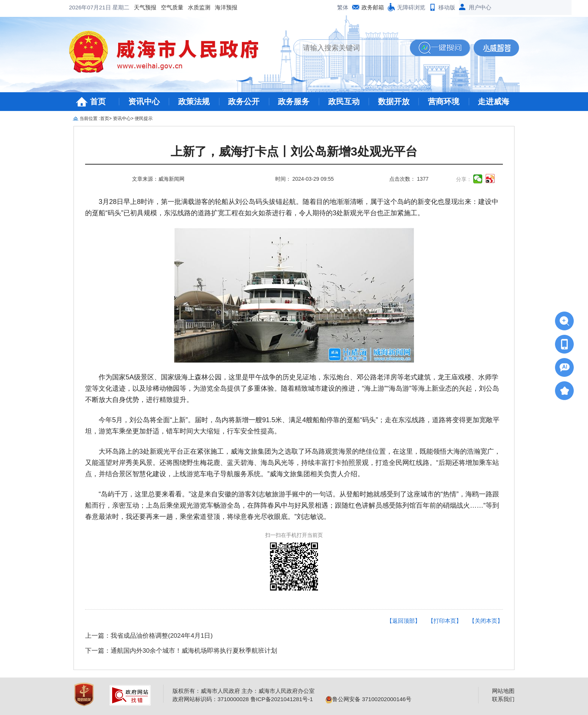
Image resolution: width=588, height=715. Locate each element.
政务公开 (244, 101)
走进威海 (493, 101)
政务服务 (294, 101)
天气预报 (85, 7)
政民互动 (344, 101)
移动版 (447, 7)
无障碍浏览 (411, 7)
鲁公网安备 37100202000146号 (368, 699)
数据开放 (394, 101)
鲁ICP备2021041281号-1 (282, 699)
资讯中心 (144, 101)
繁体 (343, 7)
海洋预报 (166, 7)
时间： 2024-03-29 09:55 (304, 179)
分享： (464, 179)
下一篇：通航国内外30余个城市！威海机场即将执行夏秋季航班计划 (181, 651)
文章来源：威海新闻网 (158, 179)
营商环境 (444, 101)
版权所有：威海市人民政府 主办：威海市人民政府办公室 (244, 691)
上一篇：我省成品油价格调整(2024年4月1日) (149, 636)
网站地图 (503, 691)
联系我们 (503, 699)
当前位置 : (90, 118)
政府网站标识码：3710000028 (211, 699)
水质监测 (139, 7)
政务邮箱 (373, 7)
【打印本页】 (445, 621)
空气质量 (112, 7)
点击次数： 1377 (409, 179)
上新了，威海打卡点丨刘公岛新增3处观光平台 (294, 152)
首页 (98, 101)
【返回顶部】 (403, 621)
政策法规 (194, 101)
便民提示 (144, 118)
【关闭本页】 (486, 621)
